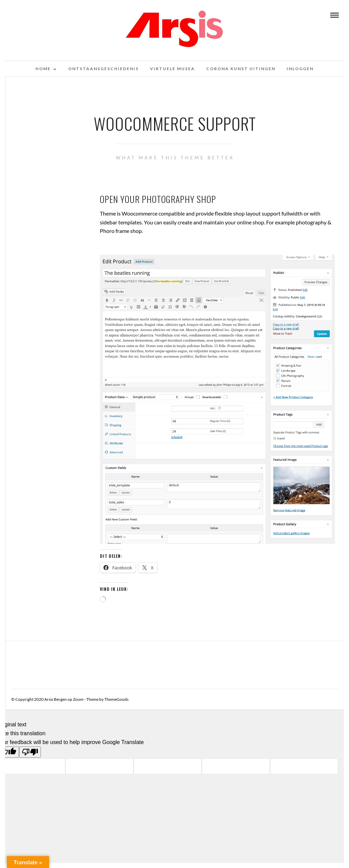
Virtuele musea (172, 69)
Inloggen (300, 69)
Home (43, 69)
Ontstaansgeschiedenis (103, 69)
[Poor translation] (30, 752)
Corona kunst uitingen (241, 69)
